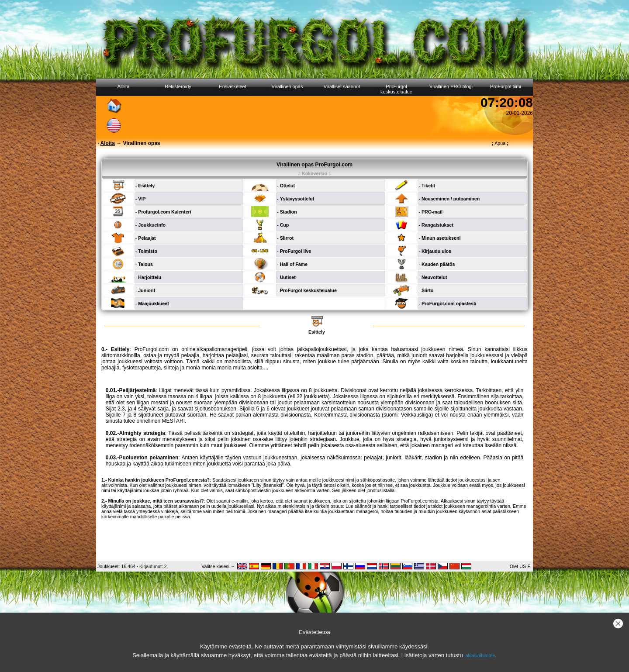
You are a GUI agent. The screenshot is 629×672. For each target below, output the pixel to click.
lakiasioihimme (480, 655)
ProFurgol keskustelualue (396, 89)
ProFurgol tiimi (506, 86)
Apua (500, 143)
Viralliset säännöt (342, 86)
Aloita (124, 86)
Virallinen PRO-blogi (451, 86)
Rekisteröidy (178, 86)
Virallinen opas (287, 86)
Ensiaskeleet (232, 86)
